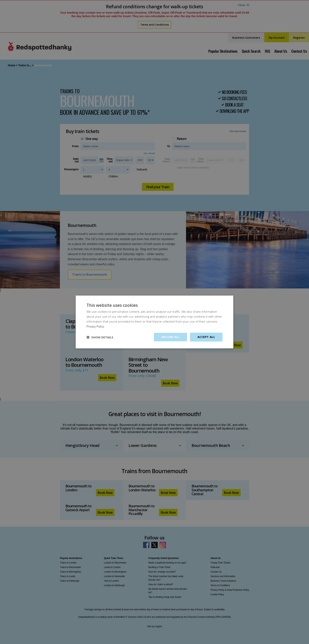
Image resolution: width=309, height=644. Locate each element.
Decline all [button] (170, 337)
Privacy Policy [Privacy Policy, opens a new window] (95, 326)
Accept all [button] (206, 337)
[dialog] (154, 322)
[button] (100, 337)
